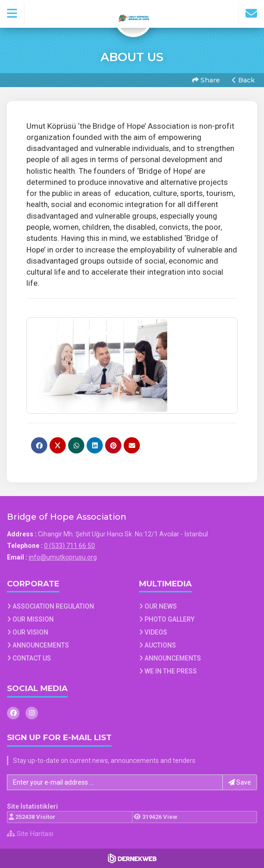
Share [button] (206, 80)
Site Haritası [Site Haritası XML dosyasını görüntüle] (30, 834)
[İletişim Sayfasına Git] (251, 13)
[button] (12, 13)
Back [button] (243, 80)
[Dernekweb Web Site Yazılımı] (132, 858)
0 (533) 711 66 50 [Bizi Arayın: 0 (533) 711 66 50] (69, 546)
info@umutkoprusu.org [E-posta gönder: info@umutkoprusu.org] (63, 557)
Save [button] (240, 782)
